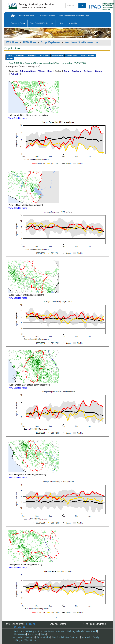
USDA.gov (31, 631)
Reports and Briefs (27, 16)
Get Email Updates (95, 624)
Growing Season (72, 55)
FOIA (43, 634)
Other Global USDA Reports (42, 23)
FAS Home (12, 42)
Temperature (32, 55)
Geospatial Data (18, 23)
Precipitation (20, 55)
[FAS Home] (24, 5)
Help (61, 23)
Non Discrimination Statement (66, 637)
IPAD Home (29, 42)
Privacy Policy (43, 637)
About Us (73, 23)
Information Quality (90, 637)
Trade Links (33, 634)
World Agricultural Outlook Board (82, 631)
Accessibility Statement (24, 637)
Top (58, 618)
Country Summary (47, 16)
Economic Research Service (51, 631)
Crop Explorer (50, 42)
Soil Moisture (44, 55)
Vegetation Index (57, 55)
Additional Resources (87, 55)
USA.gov (18, 640)
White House (30, 640)
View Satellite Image (18, 118)
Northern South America (81, 42)
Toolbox (10, 55)
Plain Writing (20, 634)
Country (10, 59)
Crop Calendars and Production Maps (75, 16)
